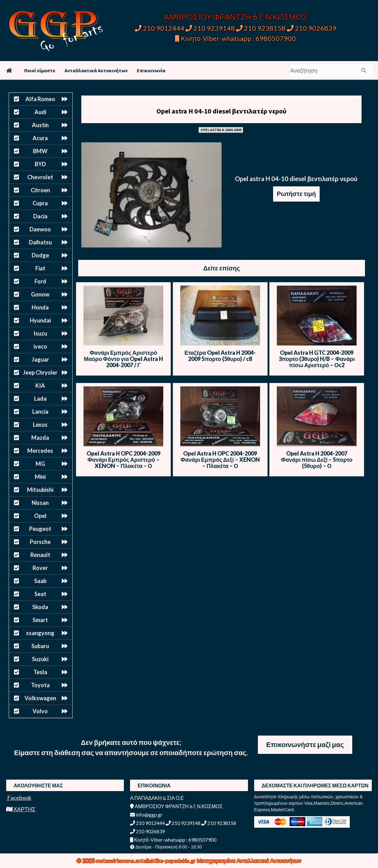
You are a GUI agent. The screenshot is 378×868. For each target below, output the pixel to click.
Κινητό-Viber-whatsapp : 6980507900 (235, 38)
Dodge (40, 255)
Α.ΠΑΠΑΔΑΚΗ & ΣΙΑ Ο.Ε (157, 798)
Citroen (40, 190)
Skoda (40, 607)
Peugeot (40, 529)
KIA (40, 385)
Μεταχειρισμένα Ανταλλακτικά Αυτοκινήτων (249, 861)
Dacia (40, 216)
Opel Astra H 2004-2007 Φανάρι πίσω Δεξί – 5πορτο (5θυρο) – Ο (317, 460)
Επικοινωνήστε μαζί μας (305, 744)
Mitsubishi (40, 490)
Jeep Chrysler (40, 372)
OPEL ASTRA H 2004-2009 (221, 130)
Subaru (40, 646)
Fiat (40, 268)
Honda (40, 307)
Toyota (40, 685)
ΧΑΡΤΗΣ (21, 809)
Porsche (40, 542)
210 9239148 (210, 28)
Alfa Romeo (40, 99)
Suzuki (40, 659)
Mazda (40, 438)
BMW (40, 151)
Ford (40, 281)
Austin (40, 125)
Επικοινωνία (151, 70)
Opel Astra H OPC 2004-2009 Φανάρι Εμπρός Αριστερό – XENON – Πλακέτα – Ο (124, 460)
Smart (40, 620)
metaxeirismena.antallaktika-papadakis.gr (146, 861)
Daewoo (40, 229)
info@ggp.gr (146, 815)
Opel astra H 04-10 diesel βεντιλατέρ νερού (221, 111)
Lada (40, 398)
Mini (40, 477)
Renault (40, 555)
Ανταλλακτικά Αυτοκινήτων (96, 70)
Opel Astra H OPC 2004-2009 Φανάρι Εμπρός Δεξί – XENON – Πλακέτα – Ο (220, 460)
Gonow (40, 294)
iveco (40, 346)
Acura (40, 138)
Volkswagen (40, 698)
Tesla (40, 672)
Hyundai (40, 320)
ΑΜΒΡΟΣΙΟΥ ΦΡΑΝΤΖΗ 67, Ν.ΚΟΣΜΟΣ (235, 17)
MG (40, 464)
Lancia (40, 412)
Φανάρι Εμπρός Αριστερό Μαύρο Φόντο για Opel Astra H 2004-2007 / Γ (123, 359)
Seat (40, 594)
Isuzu (40, 333)
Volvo (40, 711)
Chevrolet (40, 177)
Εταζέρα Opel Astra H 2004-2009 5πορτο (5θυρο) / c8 (220, 356)
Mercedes (40, 451)
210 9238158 (261, 28)
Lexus (40, 425)
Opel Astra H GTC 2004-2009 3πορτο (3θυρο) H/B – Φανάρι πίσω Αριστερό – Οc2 (317, 359)
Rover (40, 568)
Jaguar (40, 359)
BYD (40, 164)
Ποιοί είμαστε (40, 70)
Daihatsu (40, 242)
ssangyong (40, 633)
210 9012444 (160, 28)
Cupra (40, 203)
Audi (40, 112)
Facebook (19, 798)
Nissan (40, 503)
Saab (40, 581)
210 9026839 (312, 28)
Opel (40, 516)
